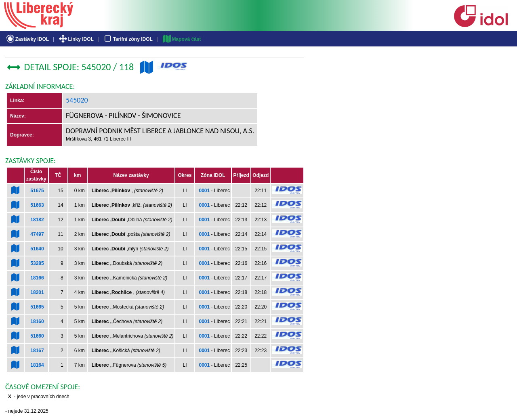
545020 (77, 100)
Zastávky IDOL (27, 39)
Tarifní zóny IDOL (128, 39)
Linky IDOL (76, 39)
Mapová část (181, 39)
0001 (204, 191)
